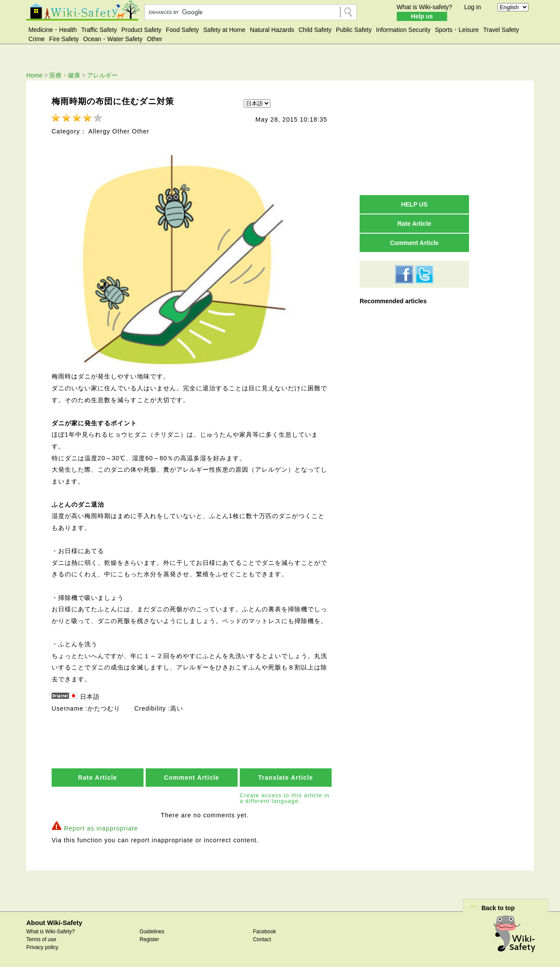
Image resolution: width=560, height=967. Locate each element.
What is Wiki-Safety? (51, 932)
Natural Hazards (272, 30)
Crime (37, 39)
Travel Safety (501, 30)
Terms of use (41, 939)
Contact (262, 939)
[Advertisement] (414, 137)
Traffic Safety (99, 30)
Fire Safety (64, 39)
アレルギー (102, 75)
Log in (472, 7)
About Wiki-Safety (54, 923)
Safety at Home (225, 30)
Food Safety (182, 30)
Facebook (264, 932)
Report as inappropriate (101, 828)
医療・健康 (65, 75)
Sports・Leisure (457, 30)
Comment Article (192, 778)
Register (149, 939)
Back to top (498, 908)
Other (155, 39)
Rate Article (97, 778)
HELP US (414, 204)
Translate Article (285, 778)
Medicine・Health (53, 30)
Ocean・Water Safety (113, 39)
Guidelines (152, 932)
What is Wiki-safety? (425, 7)
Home (34, 75)
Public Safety (354, 30)
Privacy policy (42, 947)
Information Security (403, 30)
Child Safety (315, 30)
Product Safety (141, 30)
